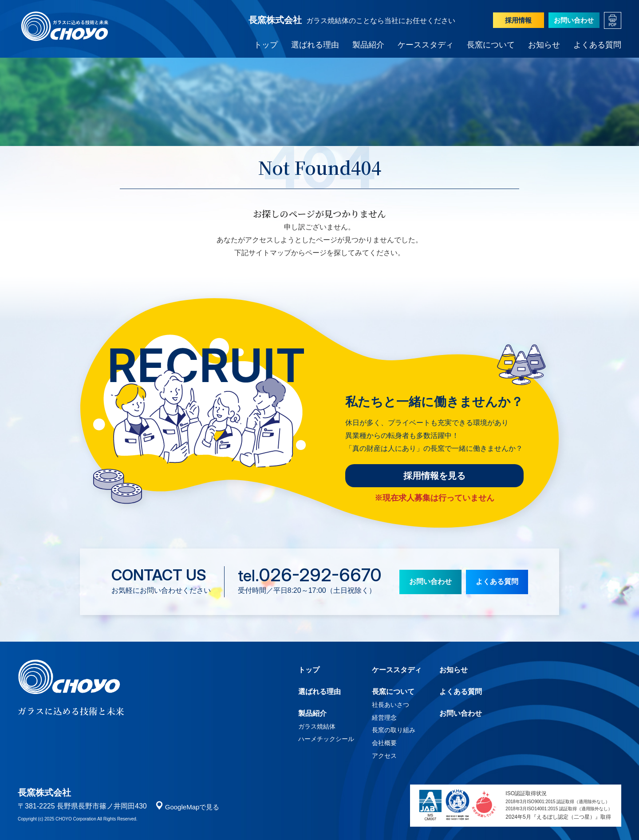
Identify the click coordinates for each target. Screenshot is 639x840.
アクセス (384, 756)
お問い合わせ (574, 20)
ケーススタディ (426, 45)
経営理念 (384, 718)
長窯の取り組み (394, 730)
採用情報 (518, 20)
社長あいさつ (390, 705)
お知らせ (544, 45)
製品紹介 (368, 45)
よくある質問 (597, 45)
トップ (266, 45)
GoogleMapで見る (192, 807)
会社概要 (384, 743)
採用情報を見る (434, 476)
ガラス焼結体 (317, 726)
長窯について (491, 45)
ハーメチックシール (326, 739)
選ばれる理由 (315, 45)
